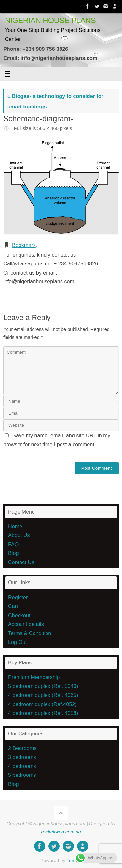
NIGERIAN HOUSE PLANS (50, 21)
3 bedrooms (22, 757)
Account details (26, 624)
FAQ (13, 544)
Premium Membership (34, 677)
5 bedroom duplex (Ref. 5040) (43, 686)
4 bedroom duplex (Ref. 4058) (43, 713)
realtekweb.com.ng (61, 832)
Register (18, 597)
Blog (13, 553)
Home (15, 526)
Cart (13, 606)
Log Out (18, 642)
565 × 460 (48, 128)
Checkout (19, 615)
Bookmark (24, 245)
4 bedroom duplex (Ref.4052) (42, 704)
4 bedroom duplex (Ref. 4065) (43, 695)
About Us (19, 535)
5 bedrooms (22, 775)
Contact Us (21, 562)
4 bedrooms (22, 766)
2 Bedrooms (22, 748)
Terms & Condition (30, 633)
